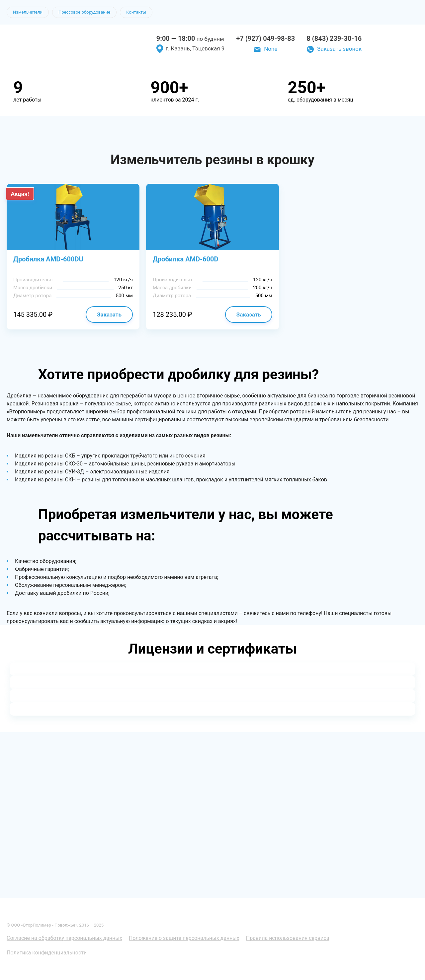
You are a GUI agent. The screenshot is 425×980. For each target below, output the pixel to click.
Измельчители (28, 12)
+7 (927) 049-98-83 (265, 38)
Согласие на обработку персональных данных (64, 938)
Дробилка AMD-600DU (48, 259)
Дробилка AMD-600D (186, 259)
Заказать (109, 315)
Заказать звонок (339, 49)
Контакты (136, 12)
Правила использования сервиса (288, 938)
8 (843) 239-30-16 (334, 38)
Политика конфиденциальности (47, 953)
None (271, 49)
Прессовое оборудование (84, 12)
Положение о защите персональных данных (184, 938)
